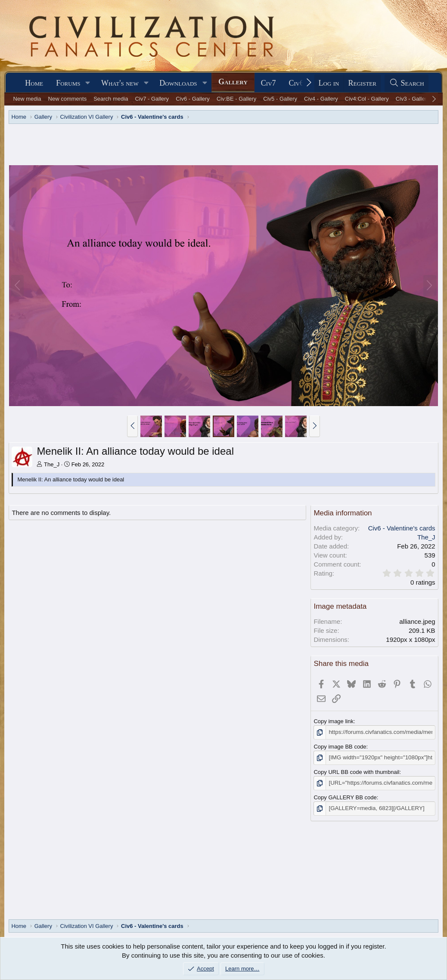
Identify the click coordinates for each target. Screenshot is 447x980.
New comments (68, 99)
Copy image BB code (340, 747)
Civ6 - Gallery (193, 99)
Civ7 (269, 83)
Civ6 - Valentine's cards (402, 528)
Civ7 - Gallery (152, 99)
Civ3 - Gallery (413, 99)
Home (34, 83)
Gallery (233, 82)
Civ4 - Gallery (321, 99)
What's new (120, 83)
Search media (111, 99)
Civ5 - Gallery (280, 99)
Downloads (178, 83)
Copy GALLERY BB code (345, 797)
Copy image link (334, 721)
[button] (88, 83)
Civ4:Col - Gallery (367, 99)
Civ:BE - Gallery (236, 99)
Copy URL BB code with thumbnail (356, 772)
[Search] (407, 83)
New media (27, 99)
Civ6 (296, 83)
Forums (68, 83)
